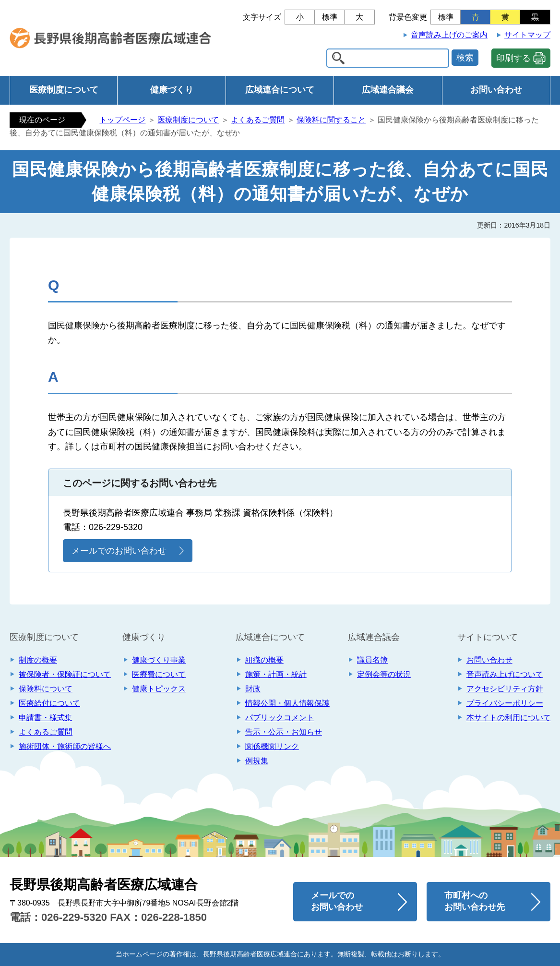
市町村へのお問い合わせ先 (475, 901)
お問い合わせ (496, 90)
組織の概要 (264, 660)
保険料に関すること (331, 120)
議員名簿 (372, 660)
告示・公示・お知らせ (284, 732)
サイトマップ (527, 35)
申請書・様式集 (46, 718)
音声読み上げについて (505, 674)
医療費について (159, 674)
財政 (253, 689)
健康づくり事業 (159, 660)
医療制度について (64, 90)
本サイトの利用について (509, 718)
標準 (330, 17)
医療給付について (49, 703)
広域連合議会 (388, 90)
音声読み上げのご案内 (449, 35)
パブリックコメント (280, 718)
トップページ (122, 120)
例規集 (257, 761)
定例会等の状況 (384, 674)
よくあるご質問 (258, 120)
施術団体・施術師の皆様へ (65, 746)
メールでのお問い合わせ (119, 551)
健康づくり (172, 90)
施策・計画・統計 (276, 674)
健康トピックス (159, 689)
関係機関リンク (272, 746)
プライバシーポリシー (505, 703)
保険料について (46, 689)
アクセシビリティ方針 (505, 689)
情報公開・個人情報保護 (287, 703)
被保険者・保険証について (65, 674)
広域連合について (280, 90)
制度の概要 (38, 660)
